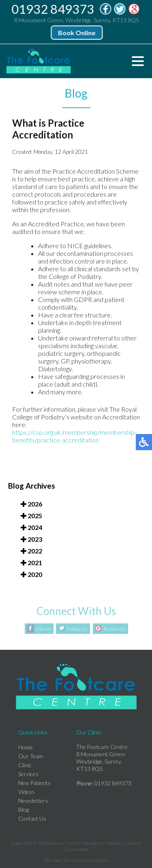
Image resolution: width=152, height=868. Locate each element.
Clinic (25, 765)
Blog (24, 809)
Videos (27, 792)
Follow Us (77, 629)
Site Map (52, 860)
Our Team (31, 756)
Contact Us (32, 818)
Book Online (77, 33)
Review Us (115, 629)
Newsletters (33, 801)
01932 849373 (53, 9)
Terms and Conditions (86, 860)
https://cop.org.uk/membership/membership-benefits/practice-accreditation (74, 436)
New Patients (34, 783)
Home (26, 747)
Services (28, 774)
